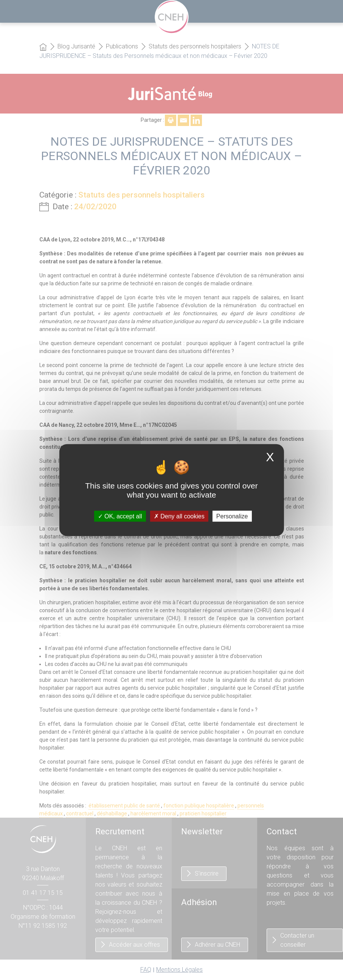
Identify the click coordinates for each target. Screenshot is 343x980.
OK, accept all (120, 516)
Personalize (232, 516)
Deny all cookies (179, 516)
